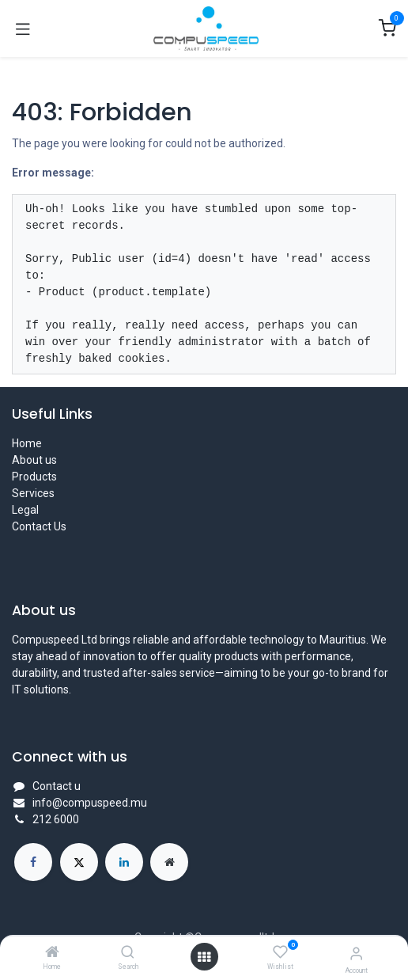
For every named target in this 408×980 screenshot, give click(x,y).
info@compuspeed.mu (90, 803)
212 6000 (56, 819)
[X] (79, 862)
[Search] (128, 953)
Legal (25, 510)
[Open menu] (204, 957)
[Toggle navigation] (23, 28)
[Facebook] (33, 862)
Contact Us (39, 526)
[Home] (52, 953)
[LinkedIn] (124, 862)
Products (34, 477)
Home (27, 443)
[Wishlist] (280, 952)
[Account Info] (356, 953)
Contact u (57, 786)
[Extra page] (169, 862)
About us (34, 460)
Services (33, 493)
